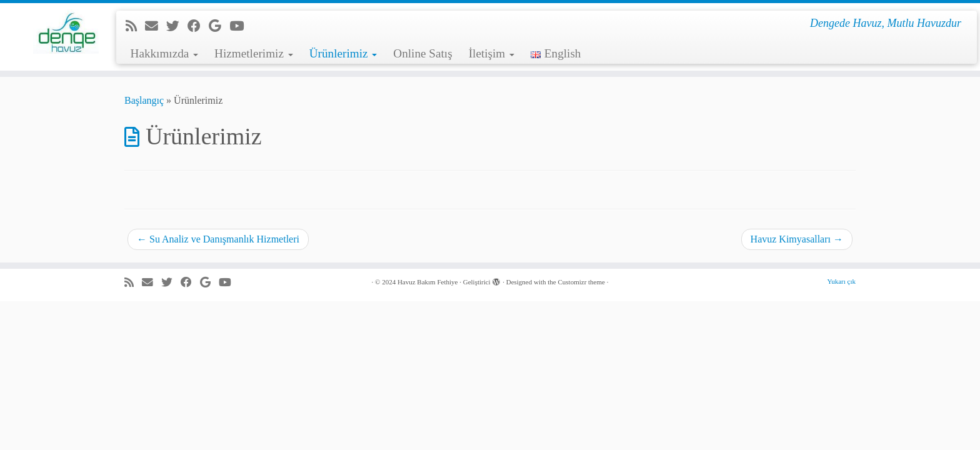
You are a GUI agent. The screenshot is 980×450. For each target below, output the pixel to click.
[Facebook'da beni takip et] (198, 26)
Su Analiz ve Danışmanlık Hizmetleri (218, 239)
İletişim (492, 53)
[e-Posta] (156, 26)
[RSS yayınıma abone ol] (135, 26)
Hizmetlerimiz (254, 53)
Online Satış (422, 53)
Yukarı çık (841, 281)
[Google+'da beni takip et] (219, 26)
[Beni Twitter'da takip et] (177, 26)
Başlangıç (144, 100)
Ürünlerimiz (343, 53)
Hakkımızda (165, 53)
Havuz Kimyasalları (797, 239)
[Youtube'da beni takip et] (241, 26)
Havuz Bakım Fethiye (428, 282)
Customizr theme (581, 282)
